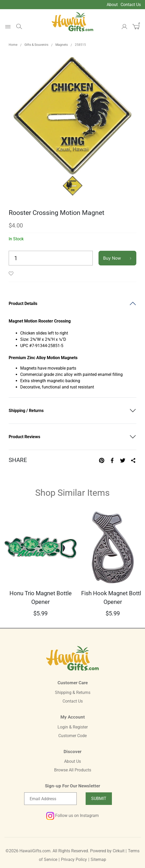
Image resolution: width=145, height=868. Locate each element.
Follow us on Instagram (72, 816)
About (112, 5)
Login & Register (73, 727)
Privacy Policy (74, 859)
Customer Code (72, 736)
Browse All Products (73, 770)
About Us (72, 761)
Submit (99, 799)
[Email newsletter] (50, 799)
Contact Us (131, 5)
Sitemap (98, 859)
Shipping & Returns (73, 692)
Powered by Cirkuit (107, 851)
